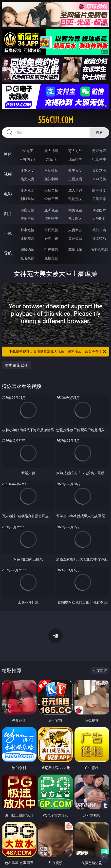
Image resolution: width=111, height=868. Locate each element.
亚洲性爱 (27, 190)
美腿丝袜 (27, 218)
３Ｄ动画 (99, 170)
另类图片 (99, 218)
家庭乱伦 (51, 230)
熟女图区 (75, 218)
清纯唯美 (51, 218)
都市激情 (27, 230)
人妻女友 (75, 230)
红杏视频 (27, 258)
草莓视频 (75, 250)
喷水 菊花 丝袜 (16, 365)
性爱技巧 (99, 238)
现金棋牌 (75, 159)
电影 (8, 194)
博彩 (8, 154)
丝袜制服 (51, 179)
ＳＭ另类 (99, 179)
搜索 (99, 132)
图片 (8, 214)
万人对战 (75, 151)
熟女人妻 (27, 179)
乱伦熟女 (75, 199)
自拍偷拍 (51, 170)
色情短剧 (51, 258)
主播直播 (75, 179)
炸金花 (51, 159)
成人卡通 (75, 190)
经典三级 (51, 199)
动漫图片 (99, 210)
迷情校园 (27, 238)
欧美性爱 (99, 190)
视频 (8, 174)
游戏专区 (99, 151)
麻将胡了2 (27, 159)
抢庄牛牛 (99, 159)
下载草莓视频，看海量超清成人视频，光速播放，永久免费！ (58, 352)
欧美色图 (75, 210)
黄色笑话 (75, 238)
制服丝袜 (27, 199)
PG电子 (28, 151)
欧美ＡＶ (75, 170)
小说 (8, 233)
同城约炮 (27, 250)
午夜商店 (51, 250)
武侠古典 (99, 230)
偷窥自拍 (27, 210)
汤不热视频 (99, 250)
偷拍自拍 (51, 190)
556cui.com (56, 120)
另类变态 (99, 199)
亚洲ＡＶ (27, 170)
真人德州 (51, 151)
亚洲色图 (51, 210)
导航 (8, 253)
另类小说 (51, 238)
